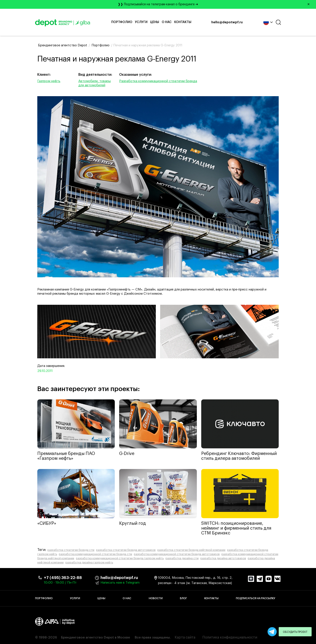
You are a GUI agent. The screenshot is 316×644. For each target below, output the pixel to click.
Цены (155, 22)
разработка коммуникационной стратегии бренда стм (95, 554)
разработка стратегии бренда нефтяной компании (191, 550)
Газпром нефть (49, 81)
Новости (156, 598)
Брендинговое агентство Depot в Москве (95, 638)
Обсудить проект (295, 632)
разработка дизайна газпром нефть (89, 563)
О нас (167, 22)
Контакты (183, 22)
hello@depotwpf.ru (227, 22)
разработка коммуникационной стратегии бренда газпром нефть (120, 558)
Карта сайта (185, 637)
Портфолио (122, 22)
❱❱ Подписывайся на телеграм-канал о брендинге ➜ (215, 4)
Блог (183, 598)
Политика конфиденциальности (230, 637)
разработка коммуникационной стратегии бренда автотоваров (177, 554)
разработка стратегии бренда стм (71, 550)
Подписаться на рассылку (256, 598)
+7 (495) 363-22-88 (63, 578)
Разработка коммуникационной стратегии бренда (158, 81)
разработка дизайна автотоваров (223, 558)
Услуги (141, 22)
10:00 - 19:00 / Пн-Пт (60, 583)
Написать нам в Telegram (120, 583)
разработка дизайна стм (182, 558)
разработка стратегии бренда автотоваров (126, 550)
